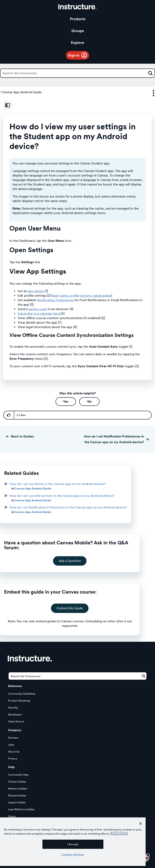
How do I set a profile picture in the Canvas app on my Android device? (62, 496)
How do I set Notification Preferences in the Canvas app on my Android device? (114, 439)
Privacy (13, 759)
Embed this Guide (70, 608)
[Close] (141, 824)
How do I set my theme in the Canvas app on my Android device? (58, 484)
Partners (13, 738)
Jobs (11, 745)
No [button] (89, 401)
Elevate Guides (17, 795)
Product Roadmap (19, 701)
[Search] (77, 73)
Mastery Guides (18, 789)
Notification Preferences (55, 300)
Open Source (16, 721)
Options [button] (150, 93)
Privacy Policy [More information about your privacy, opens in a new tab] (119, 834)
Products (78, 19)
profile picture (80, 296)
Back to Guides (23, 436)
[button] (9, 415)
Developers (15, 714)
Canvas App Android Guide (22, 92)
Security (13, 708)
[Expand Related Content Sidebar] (8, 105)
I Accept (73, 844)
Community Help (18, 775)
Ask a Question (70, 561)
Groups (78, 31)
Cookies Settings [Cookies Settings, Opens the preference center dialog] (73, 854)
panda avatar (102, 296)
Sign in (74, 55)
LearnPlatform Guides (21, 809)
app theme (36, 291)
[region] (73, 842)
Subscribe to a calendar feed (39, 314)
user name (60, 296)
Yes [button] (66, 401)
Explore (77, 43)
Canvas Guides (17, 782)
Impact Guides (17, 802)
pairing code (38, 309)
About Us (14, 752)
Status (12, 816)
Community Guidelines (22, 694)
